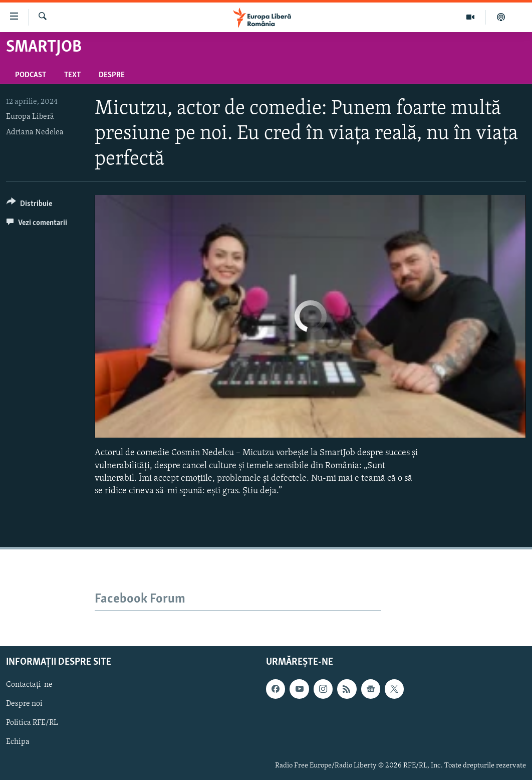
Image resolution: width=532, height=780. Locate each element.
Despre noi (24, 704)
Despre (112, 75)
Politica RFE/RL (32, 723)
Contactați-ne (29, 685)
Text (72, 75)
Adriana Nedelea (35, 132)
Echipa (18, 742)
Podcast (31, 75)
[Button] (29, 205)
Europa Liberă (30, 117)
